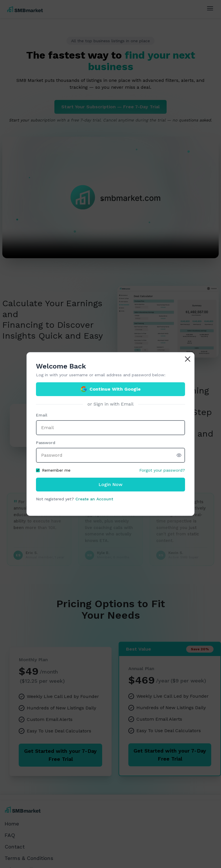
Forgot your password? (162, 470)
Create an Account (94, 499)
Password (46, 443)
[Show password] (181, 455)
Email (42, 415)
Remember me (53, 470)
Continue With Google (110, 389)
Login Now (110, 484)
